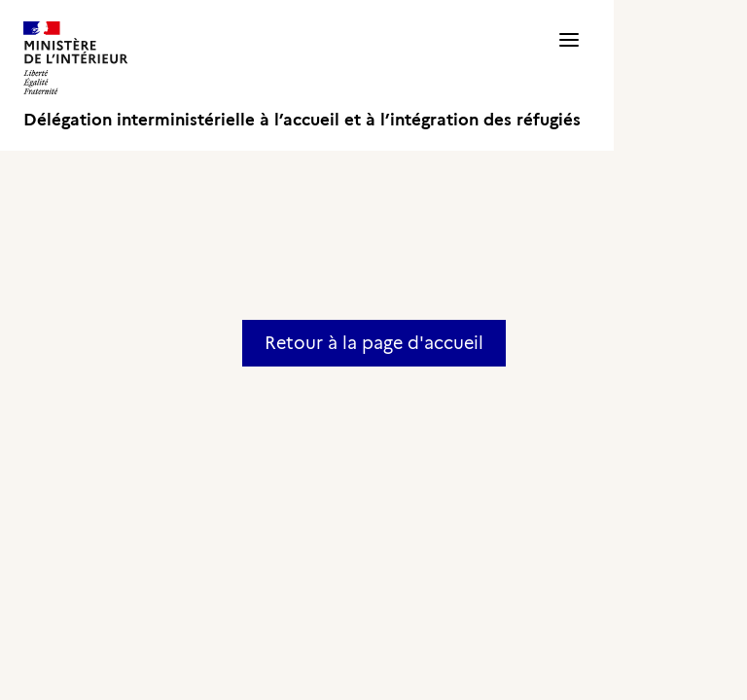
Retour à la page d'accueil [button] (374, 343)
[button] (569, 75)
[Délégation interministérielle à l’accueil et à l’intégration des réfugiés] (302, 75)
